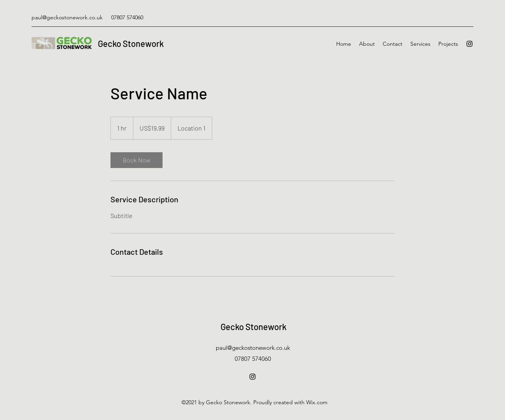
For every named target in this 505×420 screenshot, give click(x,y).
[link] (137, 160)
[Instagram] (469, 44)
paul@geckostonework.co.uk (67, 17)
